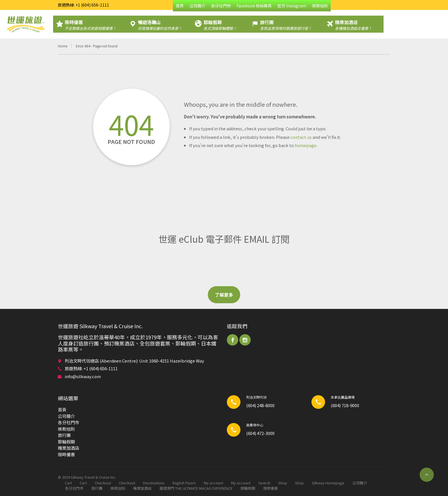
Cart (68, 483)
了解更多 (224, 295)
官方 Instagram (292, 6)
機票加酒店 (69, 448)
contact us (301, 137)
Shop (283, 483)
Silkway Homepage (328, 483)
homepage (306, 145)
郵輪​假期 (66, 442)
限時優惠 (66, 454)
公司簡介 (197, 6)
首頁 (180, 6)
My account (213, 483)
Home (63, 46)
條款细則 (320, 6)
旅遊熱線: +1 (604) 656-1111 (83, 5)
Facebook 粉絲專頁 (254, 6)
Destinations (154, 483)
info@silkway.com (83, 376)
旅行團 (64, 435)
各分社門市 (221, 6)
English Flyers (184, 483)
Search (264, 483)
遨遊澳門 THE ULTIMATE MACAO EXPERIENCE (196, 488)
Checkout (103, 483)
